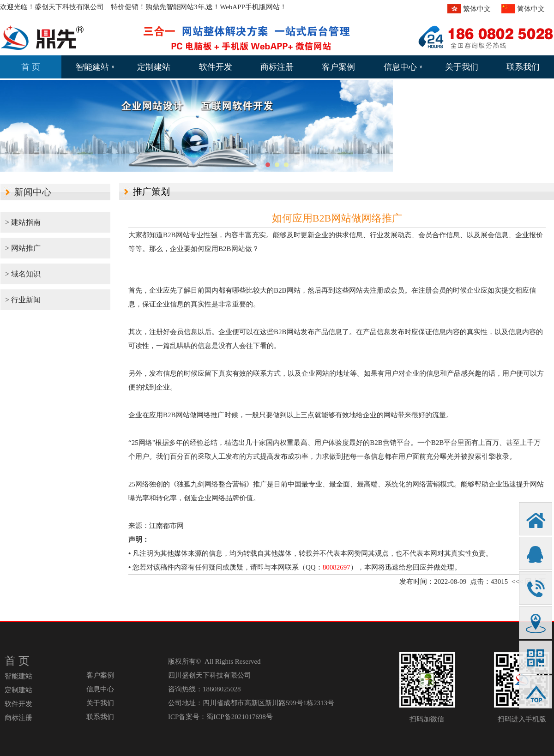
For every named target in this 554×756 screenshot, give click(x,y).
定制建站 (154, 67)
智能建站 (95, 67)
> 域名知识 (23, 274)
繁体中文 (477, 9)
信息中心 (403, 67)
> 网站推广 (23, 248)
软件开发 (216, 67)
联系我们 (523, 67)
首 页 (31, 67)
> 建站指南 (23, 222)
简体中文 (531, 9)
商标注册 (277, 67)
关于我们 (462, 67)
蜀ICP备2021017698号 (239, 717)
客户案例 (338, 67)
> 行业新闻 (23, 300)
